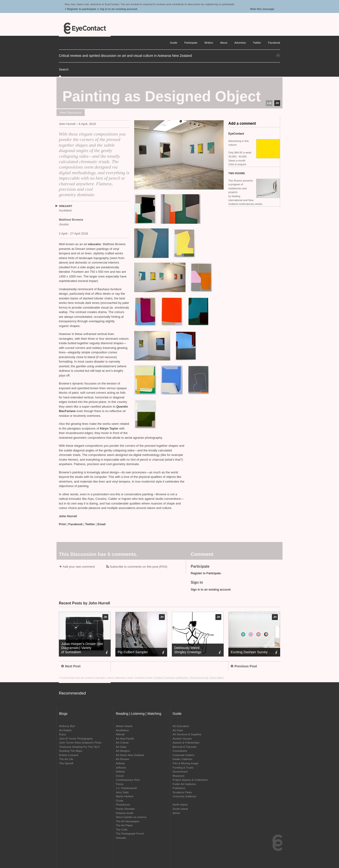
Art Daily (121, 747)
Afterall (120, 734)
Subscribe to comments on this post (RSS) (139, 567)
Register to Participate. (206, 573)
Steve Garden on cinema (131, 817)
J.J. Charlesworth (126, 788)
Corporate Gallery (183, 755)
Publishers (179, 788)
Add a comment (242, 123)
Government (180, 771)
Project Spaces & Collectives (190, 780)
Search (64, 69)
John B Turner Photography (76, 738)
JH (277, 103)
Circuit (120, 776)
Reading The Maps (71, 751)
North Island (180, 804)
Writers (209, 43)
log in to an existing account (119, 9)
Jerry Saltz (122, 792)
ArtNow (120, 771)
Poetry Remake (125, 809)
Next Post (71, 666)
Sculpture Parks (182, 792)
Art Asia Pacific (125, 738)
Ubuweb (121, 838)
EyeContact (85, 28)
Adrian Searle (124, 726)
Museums (179, 776)
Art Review (123, 759)
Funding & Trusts (183, 767)
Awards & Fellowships (186, 742)
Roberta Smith (125, 813)
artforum (121, 767)
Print (62, 524)
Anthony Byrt (67, 726)
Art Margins (123, 751)
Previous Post (244, 666)
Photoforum (123, 804)
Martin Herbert (125, 796)
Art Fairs (178, 730)
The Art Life (66, 759)
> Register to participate (80, 9)
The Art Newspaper (128, 821)
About (224, 43)
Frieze (120, 784)
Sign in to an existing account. (211, 589)
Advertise (240, 43)
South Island (180, 809)
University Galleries (184, 796)
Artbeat (120, 763)
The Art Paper (124, 825)
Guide (174, 43)
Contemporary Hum (128, 780)
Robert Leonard (69, 755)
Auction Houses (182, 738)
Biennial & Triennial (184, 747)
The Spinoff (66, 763)
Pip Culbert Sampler (133, 652)
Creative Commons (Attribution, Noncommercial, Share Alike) (189, 678)
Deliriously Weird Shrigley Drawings (188, 650)
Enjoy (63, 734)
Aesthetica (122, 730)
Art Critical (122, 742)
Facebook (75, 524)
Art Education (181, 726)
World (176, 813)
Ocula (119, 800)
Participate (191, 43)
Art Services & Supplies (187, 734)
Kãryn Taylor (109, 428)
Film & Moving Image (186, 763)
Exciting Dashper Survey (249, 652)
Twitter (90, 524)
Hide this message (262, 9)
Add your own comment (79, 567)
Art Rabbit (65, 730)
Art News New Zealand (130, 755)
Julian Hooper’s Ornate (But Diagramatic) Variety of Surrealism (82, 648)
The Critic (122, 829)
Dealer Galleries (182, 759)
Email (102, 524)
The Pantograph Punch (130, 833)
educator (95, 244)
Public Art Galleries (184, 784)
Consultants (180, 751)
